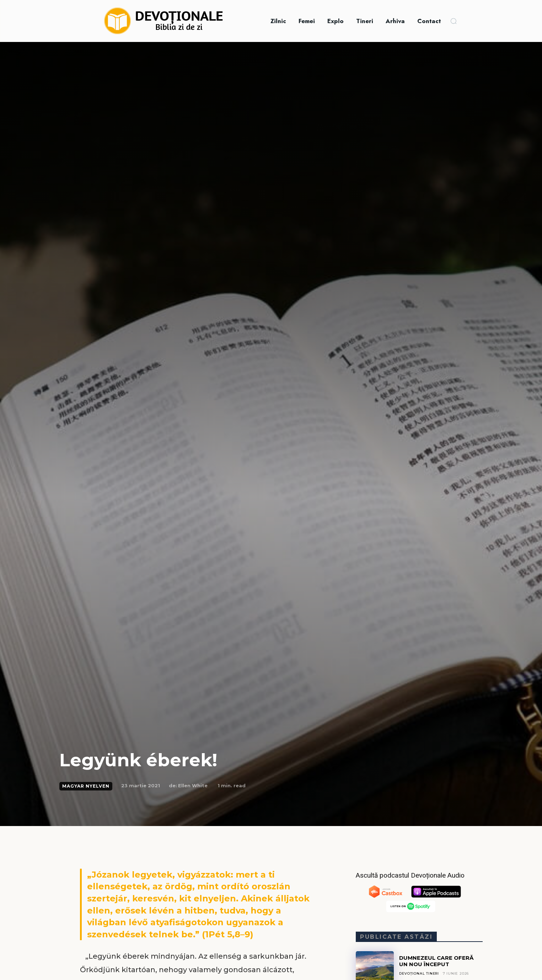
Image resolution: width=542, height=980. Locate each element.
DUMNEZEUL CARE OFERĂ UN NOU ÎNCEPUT (438, 961)
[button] (454, 21)
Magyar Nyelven (86, 786)
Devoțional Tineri (420, 973)
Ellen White (193, 785)
